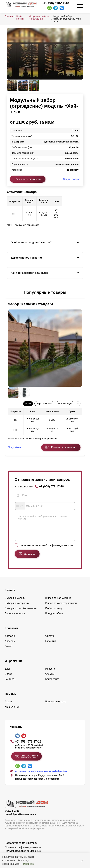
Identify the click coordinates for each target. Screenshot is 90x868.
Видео (8, 679)
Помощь (10, 698)
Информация (14, 666)
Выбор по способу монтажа (21, 613)
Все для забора (54, 618)
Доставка (10, 641)
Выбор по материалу (17, 608)
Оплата (50, 641)
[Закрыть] (83, 860)
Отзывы (50, 679)
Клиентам (11, 633)
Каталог (10, 595)
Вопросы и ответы (56, 706)
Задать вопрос (72, 179)
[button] (9, 292)
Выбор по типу (20, 17)
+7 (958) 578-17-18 (55, 3)
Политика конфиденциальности (23, 852)
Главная (9, 16)
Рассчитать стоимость (28, 179)
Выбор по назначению (58, 603)
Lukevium (31, 848)
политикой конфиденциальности (54, 550)
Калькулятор (12, 711)
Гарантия (51, 646)
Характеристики (44, 404)
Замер (8, 651)
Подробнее (27, 864)
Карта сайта (52, 684)
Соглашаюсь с (46, 550)
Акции (8, 706)
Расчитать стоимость (63, 447)
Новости (50, 673)
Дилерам (10, 646)
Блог (8, 673)
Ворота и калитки (15, 618)
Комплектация (65, 404)
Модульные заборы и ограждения (39, 17)
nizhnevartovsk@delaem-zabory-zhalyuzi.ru (41, 776)
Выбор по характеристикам (61, 608)
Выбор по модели (15, 603)
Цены (28, 404)
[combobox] (20, 506)
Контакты (10, 684)
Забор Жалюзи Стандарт (31, 304)
